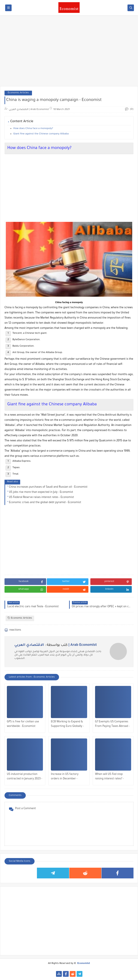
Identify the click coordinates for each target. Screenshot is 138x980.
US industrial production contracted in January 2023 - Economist (25, 777)
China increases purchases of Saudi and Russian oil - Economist (48, 487)
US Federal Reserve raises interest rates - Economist (42, 498)
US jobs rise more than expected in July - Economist (41, 492)
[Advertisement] (69, 53)
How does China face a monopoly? (33, 129)
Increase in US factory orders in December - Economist (65, 777)
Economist (84, 964)
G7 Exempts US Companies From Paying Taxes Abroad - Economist (112, 725)
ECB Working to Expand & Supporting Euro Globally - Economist (67, 725)
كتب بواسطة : (56, 645)
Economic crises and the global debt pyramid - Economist (45, 503)
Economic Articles (18, 93)
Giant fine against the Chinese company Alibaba (41, 134)
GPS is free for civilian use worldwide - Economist (23, 724)
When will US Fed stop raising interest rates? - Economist (109, 777)
